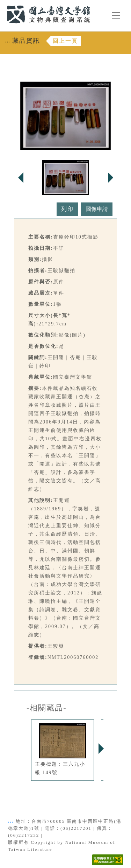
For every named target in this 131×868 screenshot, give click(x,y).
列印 (67, 209)
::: (2, 4)
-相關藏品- (47, 708)
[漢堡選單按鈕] (116, 15)
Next (101, 749)
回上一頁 (65, 41)
